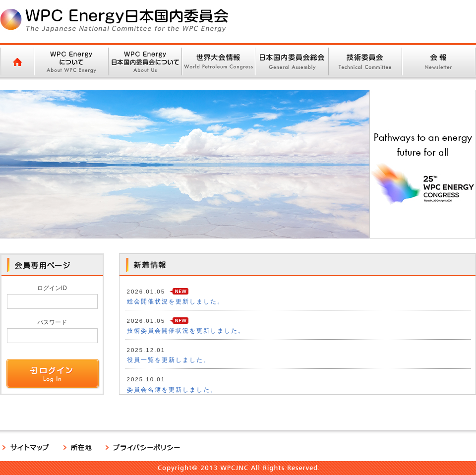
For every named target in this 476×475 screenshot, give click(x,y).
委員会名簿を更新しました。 (172, 390)
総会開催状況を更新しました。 (176, 301)
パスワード (52, 322)
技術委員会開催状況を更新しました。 (186, 331)
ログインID (52, 288)
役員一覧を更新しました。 (169, 360)
